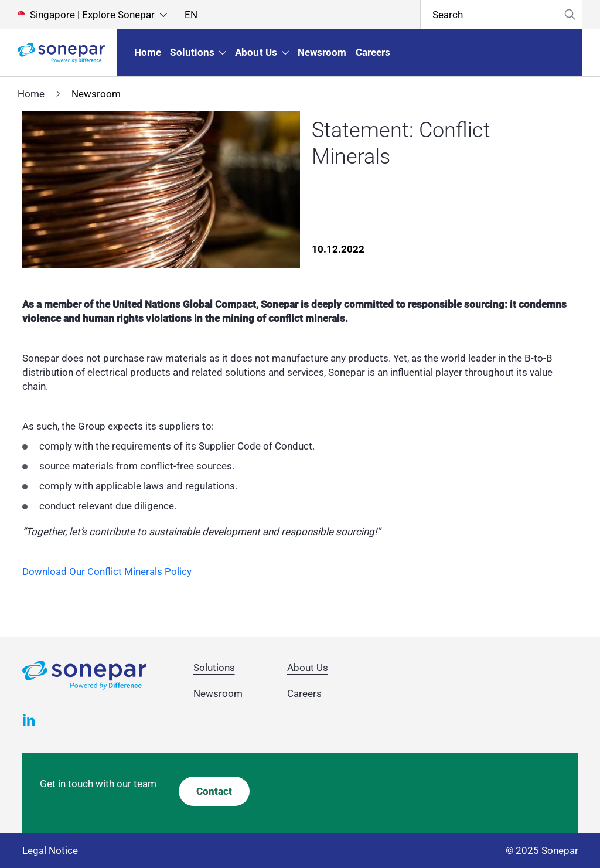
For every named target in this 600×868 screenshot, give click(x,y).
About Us (308, 668)
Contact (214, 791)
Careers (304, 693)
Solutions (214, 668)
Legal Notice (50, 850)
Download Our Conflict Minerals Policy (107, 571)
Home (31, 94)
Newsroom (218, 693)
